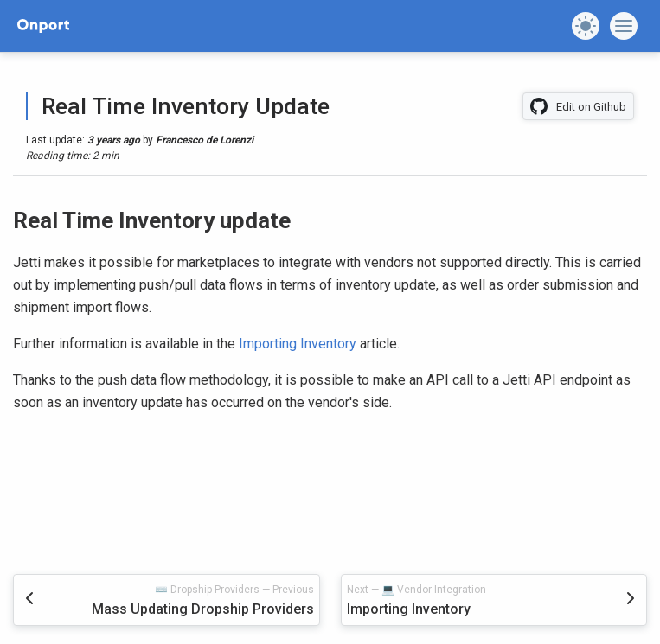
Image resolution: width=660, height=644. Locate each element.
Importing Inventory (298, 344)
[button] (586, 26)
